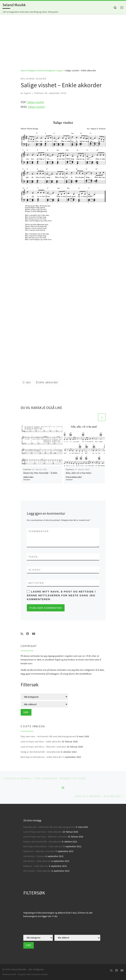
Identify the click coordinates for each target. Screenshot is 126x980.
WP (15, 974)
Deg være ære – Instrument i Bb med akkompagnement (48, 736)
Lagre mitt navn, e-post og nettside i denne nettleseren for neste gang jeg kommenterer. (61, 595)
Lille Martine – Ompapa (34, 856)
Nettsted (36, 583)
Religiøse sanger (55, 70)
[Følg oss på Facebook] (28, 634)
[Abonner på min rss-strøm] (22, 634)
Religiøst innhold (36, 70)
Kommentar (38, 531)
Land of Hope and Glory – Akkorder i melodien (43, 747)
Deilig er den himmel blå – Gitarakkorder (41, 752)
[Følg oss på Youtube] (34, 634)
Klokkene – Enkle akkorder (36, 866)
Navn (33, 557)
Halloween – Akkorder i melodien (39, 851)
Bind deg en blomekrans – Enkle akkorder (41, 757)
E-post (34, 570)
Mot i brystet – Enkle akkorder (37, 871)
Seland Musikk (19, 969)
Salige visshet (36, 102)
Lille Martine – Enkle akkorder (37, 861)
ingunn (27, 93)
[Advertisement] (63, 39)
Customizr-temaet (39, 974)
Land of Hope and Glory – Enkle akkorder (41, 742)
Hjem (23, 70)
